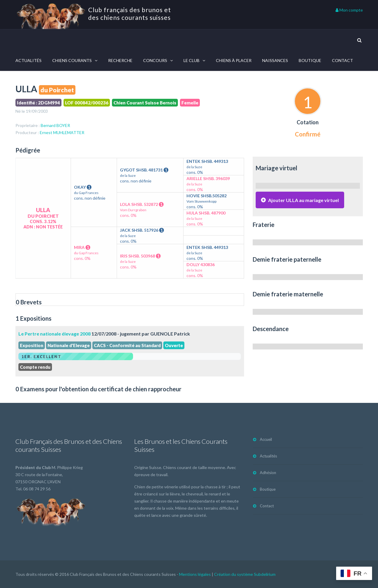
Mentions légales (195, 574)
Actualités (29, 60)
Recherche (120, 60)
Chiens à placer (234, 60)
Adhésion (268, 473)
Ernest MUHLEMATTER (62, 132)
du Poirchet (57, 90)
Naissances (275, 60)
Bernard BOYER (55, 125)
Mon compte (349, 10)
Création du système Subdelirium (245, 574)
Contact (343, 60)
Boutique (310, 60)
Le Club (192, 60)
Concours (155, 60)
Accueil (266, 439)
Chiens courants (72, 60)
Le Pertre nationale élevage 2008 (54, 334)
